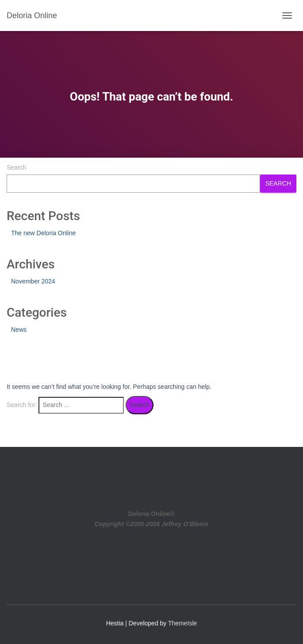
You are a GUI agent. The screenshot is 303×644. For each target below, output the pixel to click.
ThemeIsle (182, 623)
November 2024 (33, 281)
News (19, 330)
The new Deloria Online (43, 233)
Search (16, 167)
